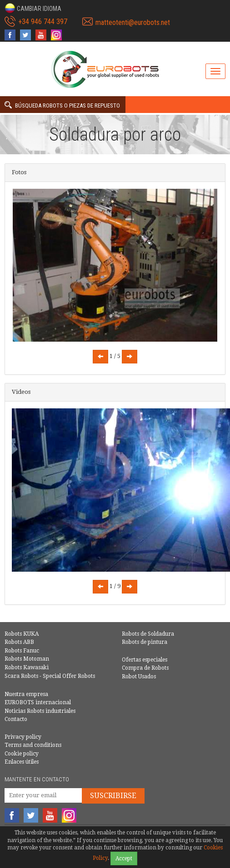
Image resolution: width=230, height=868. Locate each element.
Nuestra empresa (26, 694)
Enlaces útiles (22, 762)
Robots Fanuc (22, 651)
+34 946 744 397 (43, 22)
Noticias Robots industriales (40, 711)
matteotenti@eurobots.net (133, 22)
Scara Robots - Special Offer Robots (50, 676)
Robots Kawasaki (27, 667)
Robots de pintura (145, 642)
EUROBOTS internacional (38, 702)
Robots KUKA (22, 634)
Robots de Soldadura (148, 634)
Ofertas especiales (145, 660)
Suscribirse (113, 796)
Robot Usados (139, 677)
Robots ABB (19, 642)
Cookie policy (22, 754)
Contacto (16, 719)
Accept (124, 858)
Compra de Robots (145, 668)
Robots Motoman (27, 659)
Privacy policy (23, 737)
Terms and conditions (33, 745)
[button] (33, 8)
